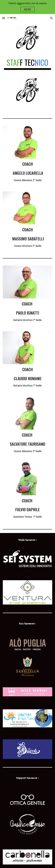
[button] (4, 18)
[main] (28, 64)
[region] (27, 7)
